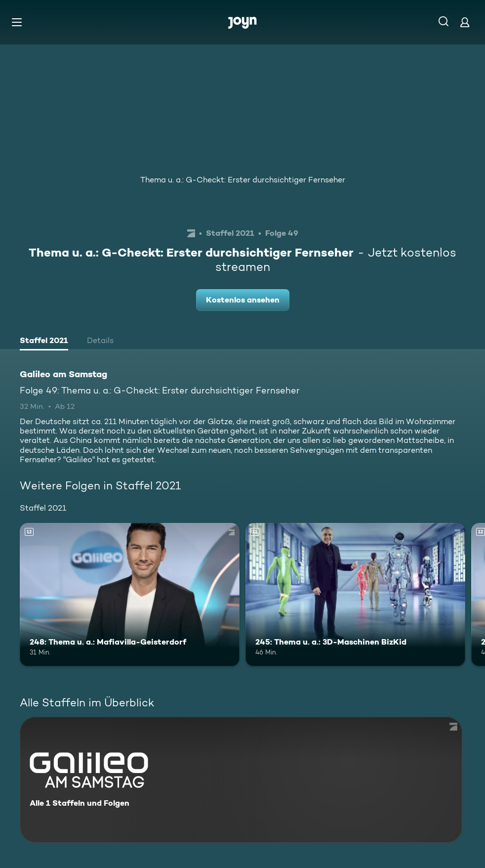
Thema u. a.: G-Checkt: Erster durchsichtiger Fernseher (243, 180)
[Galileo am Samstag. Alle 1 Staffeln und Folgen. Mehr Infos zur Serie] (241, 780)
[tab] (44, 342)
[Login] (465, 22)
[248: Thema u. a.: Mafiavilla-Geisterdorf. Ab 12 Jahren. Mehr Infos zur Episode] (130, 594)
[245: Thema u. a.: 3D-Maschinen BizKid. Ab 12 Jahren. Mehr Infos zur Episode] (355, 594)
